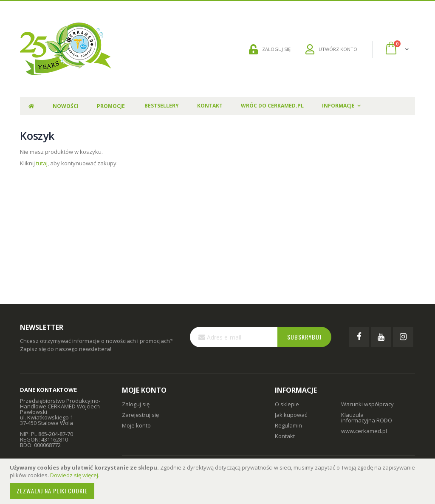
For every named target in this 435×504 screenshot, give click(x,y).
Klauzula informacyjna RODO (367, 418)
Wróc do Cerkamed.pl (272, 106)
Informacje (338, 106)
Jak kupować (291, 415)
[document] (219, 481)
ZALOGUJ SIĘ (270, 49)
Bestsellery (162, 106)
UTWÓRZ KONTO (331, 49)
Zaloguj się (136, 404)
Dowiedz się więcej (74, 475)
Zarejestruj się (140, 415)
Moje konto (136, 425)
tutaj (42, 163)
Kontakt (210, 106)
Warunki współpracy (367, 404)
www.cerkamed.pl (364, 431)
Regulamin (288, 425)
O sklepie (287, 404)
